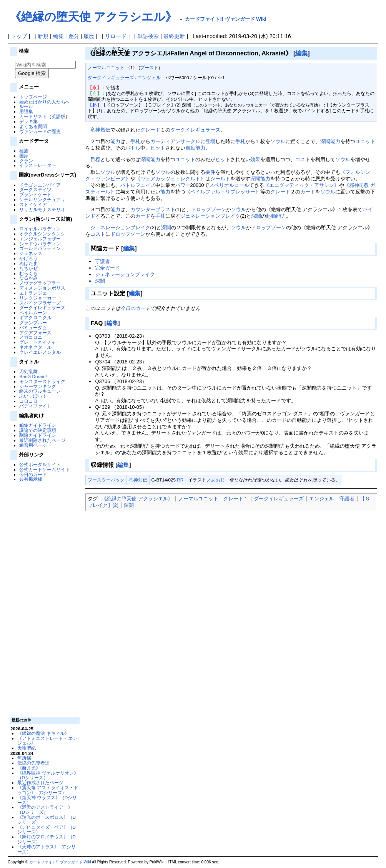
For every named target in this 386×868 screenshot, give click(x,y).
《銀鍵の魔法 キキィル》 (43, 733)
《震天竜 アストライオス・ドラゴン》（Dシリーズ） (48, 790)
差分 (74, 36)
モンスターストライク (42, 381)
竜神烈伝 (100, 130)
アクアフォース (35, 332)
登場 (210, 141)
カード (308, 192)
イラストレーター (38, 165)
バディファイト (35, 406)
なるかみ (28, 278)
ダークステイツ (35, 189)
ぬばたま (28, 263)
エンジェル (149, 77)
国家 (24, 156)
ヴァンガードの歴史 (40, 131)
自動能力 (195, 148)
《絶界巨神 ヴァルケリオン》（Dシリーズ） (48, 775)
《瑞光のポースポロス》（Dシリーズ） (47, 820)
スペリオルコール (229, 185)
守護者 (102, 261)
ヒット (158, 148)
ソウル (278, 141)
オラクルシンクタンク (42, 234)
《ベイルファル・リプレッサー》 (223, 192)
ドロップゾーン (209, 209)
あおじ (218, 480)
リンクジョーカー (38, 298)
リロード (116, 36)
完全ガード (107, 268)
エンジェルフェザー (40, 239)
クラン (26, 161)
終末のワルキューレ (40, 391)
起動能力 (276, 216)
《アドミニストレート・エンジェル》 (47, 741)
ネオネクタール (35, 347)
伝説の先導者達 (33, 763)
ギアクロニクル (35, 317)
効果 (255, 159)
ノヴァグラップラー (40, 283)
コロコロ (28, 401)
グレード (150, 130)
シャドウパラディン (40, 244)
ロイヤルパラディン (40, 229)
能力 (115, 141)
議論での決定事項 (38, 430)
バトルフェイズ (138, 185)
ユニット (365, 141)
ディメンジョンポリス (42, 288)
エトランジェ (33, 293)
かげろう (28, 258)
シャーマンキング (38, 386)
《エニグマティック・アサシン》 (302, 185)
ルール (26, 106)
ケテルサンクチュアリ (42, 199)
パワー (183, 185)
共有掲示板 (31, 479)
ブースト (149, 67)
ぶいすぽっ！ (33, 396)
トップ (19, 36)
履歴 (89, 36)
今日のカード (33, 474)
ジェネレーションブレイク (210, 216)
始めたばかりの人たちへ (45, 102)
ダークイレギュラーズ (42, 307)
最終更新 (174, 36)
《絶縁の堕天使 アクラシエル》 (93, 17)
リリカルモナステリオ (42, 209)
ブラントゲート (35, 194)
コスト (303, 159)
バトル (133, 148)
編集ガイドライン (38, 425)
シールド (220, 179)
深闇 (325, 141)
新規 (43, 36)
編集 (58, 36)
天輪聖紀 (27, 748)
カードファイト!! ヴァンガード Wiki (226, 19)
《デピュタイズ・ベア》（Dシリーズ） (47, 830)
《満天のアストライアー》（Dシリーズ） (45, 810)
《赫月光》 (29, 768)
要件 (210, 172)
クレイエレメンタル (40, 352)
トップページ (33, 97)
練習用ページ (33, 445)
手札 (135, 141)
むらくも (28, 273)
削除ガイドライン (38, 435)
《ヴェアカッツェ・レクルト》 (170, 179)
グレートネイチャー (40, 342)
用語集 (26, 111)
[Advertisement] (44, 599)
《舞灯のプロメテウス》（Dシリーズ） (47, 839)
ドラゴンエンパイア (40, 185)
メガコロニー (33, 337)
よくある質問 (33, 126)
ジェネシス (31, 253)
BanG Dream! (33, 376)
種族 (24, 151)
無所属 (24, 758)
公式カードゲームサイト (45, 469)
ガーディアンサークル (175, 141)
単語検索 (148, 36)
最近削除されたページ (42, 440)
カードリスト (33, 116)
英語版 (58, 116)
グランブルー (33, 322)
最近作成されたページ (40, 782)
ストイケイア (33, 204)
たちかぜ (28, 268)
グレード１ (236, 499)
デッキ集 (28, 121)
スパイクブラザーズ (40, 303)
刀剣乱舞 (28, 371)
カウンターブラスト (153, 209)
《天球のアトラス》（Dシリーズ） (47, 849)
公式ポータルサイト (40, 464)
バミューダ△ (33, 327)
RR (180, 480)
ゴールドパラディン (40, 248)
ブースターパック (106, 480)
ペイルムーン (33, 312)
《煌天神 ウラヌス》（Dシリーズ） (47, 800)
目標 (95, 159)
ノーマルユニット (106, 67)
